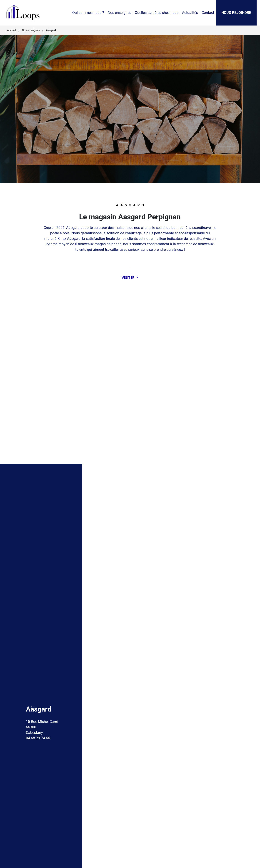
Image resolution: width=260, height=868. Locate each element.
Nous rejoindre (236, 13)
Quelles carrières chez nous (157, 13)
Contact (208, 13)
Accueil (11, 30)
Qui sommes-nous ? (88, 13)
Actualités (190, 13)
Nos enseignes (119, 13)
